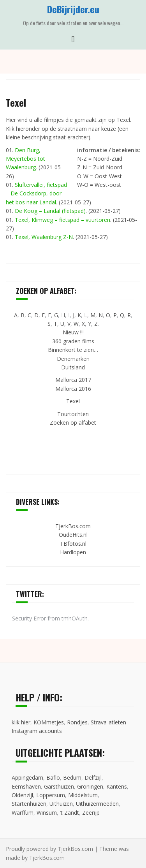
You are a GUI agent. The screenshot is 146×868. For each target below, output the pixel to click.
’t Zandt (69, 813)
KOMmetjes (49, 722)
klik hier (21, 722)
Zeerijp (91, 813)
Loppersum (51, 795)
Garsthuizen (59, 786)
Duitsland (73, 367)
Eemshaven (26, 786)
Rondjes (77, 722)
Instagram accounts (37, 731)
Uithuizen (61, 804)
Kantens (117, 786)
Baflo (53, 778)
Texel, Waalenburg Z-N (44, 237)
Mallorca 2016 (73, 389)
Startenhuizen (29, 804)
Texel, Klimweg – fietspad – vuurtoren (62, 220)
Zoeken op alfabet (73, 423)
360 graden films (73, 341)
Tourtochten (73, 414)
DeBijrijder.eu (73, 9)
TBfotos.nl (73, 544)
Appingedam (27, 778)
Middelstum (83, 795)
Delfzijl (93, 778)
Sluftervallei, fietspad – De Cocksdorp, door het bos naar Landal (36, 193)
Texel (73, 401)
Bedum (72, 778)
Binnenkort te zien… (73, 350)
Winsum (47, 813)
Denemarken (73, 359)
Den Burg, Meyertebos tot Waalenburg (26, 159)
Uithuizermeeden (97, 804)
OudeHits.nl (73, 535)
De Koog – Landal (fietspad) (50, 211)
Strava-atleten (108, 722)
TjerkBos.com (73, 526)
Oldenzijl (22, 795)
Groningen (90, 786)
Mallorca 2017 (73, 380)
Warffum (23, 813)
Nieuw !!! (73, 332)
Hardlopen (73, 552)
